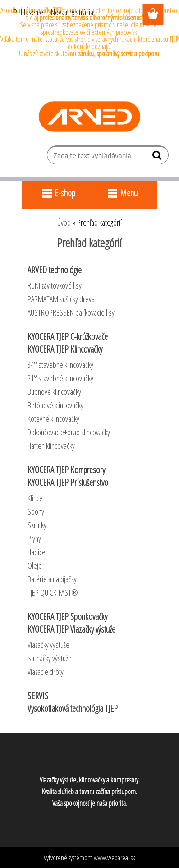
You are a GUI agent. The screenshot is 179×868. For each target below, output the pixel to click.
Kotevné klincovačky (53, 419)
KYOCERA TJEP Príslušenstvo (68, 482)
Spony (36, 511)
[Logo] (89, 117)
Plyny (34, 538)
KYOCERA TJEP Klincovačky (65, 349)
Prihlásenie (28, 12)
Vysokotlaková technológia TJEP (73, 708)
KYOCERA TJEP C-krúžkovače (68, 337)
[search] (158, 157)
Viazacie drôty (46, 672)
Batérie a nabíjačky (52, 579)
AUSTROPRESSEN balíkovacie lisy (71, 312)
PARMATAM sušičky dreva (61, 299)
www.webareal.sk (115, 858)
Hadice (37, 552)
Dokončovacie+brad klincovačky (69, 432)
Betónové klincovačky (55, 405)
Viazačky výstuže (48, 645)
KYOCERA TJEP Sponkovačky (67, 617)
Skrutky (37, 525)
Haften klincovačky (51, 446)
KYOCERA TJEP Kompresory (66, 470)
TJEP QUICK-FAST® (53, 592)
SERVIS (38, 696)
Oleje (35, 565)
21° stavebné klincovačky (60, 378)
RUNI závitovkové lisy (55, 285)
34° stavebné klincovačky (60, 365)
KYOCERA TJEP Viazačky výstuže (71, 629)
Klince (35, 498)
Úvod (64, 222)
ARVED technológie (55, 270)
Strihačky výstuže (50, 658)
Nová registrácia (72, 12)
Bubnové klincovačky (54, 392)
